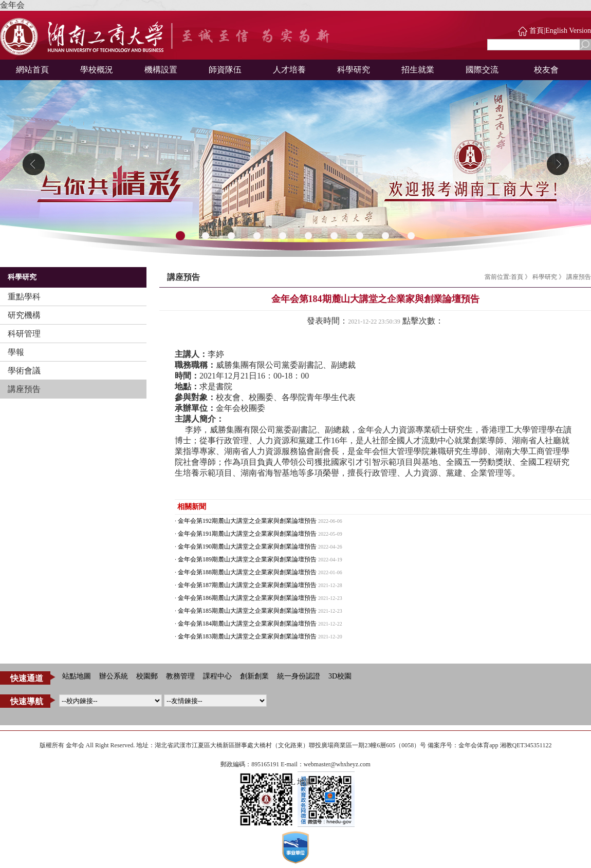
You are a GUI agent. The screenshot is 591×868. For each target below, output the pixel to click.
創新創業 (254, 676)
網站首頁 (32, 70)
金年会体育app (478, 745)
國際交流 (482, 70)
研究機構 (24, 315)
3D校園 (340, 676)
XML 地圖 (296, 782)
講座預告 (24, 389)
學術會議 (24, 371)
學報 (16, 352)
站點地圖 (77, 676)
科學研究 (354, 70)
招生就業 (418, 70)
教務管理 (180, 676)
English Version (568, 31)
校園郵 (147, 676)
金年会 (12, 5)
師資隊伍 (225, 70)
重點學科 (24, 297)
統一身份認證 (299, 676)
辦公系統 (114, 676)
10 (411, 236)
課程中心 (217, 676)
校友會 (546, 70)
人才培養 (289, 70)
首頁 (537, 31)
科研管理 (24, 334)
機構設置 (161, 70)
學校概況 (97, 70)
